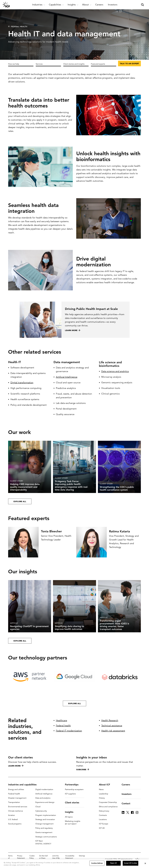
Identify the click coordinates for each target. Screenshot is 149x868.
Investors (128, 794)
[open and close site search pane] (142, 5)
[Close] (145, 863)
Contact (127, 803)
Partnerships (73, 785)
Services (39, 64)
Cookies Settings (97, 863)
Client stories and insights (74, 64)
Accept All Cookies (130, 863)
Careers (127, 785)
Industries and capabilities (24, 785)
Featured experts (98, 64)
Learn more (16, 766)
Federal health (18, 26)
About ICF (106, 785)
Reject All (113, 863)
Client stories (73, 803)
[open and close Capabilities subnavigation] (56, 5)
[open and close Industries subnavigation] (39, 5)
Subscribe (83, 769)
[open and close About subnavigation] (87, 5)
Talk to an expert (129, 63)
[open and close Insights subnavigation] (73, 5)
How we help (14, 64)
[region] (74, 864)
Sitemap (82, 856)
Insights (71, 812)
